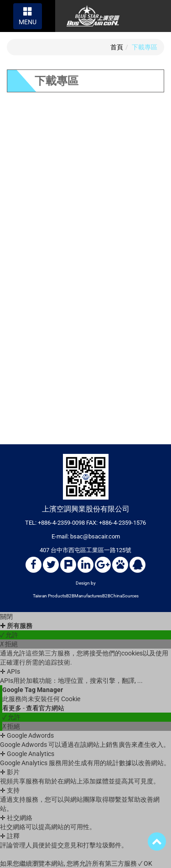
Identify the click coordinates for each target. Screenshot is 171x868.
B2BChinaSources (120, 596)
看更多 (13, 708)
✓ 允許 (9, 635)
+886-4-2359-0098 (61, 523)
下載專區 (145, 47)
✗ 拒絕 (9, 644)
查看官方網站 (45, 708)
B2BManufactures (84, 596)
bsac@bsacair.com (95, 536)
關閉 (6, 617)
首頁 (117, 47)
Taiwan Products (49, 596)
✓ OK (145, 863)
